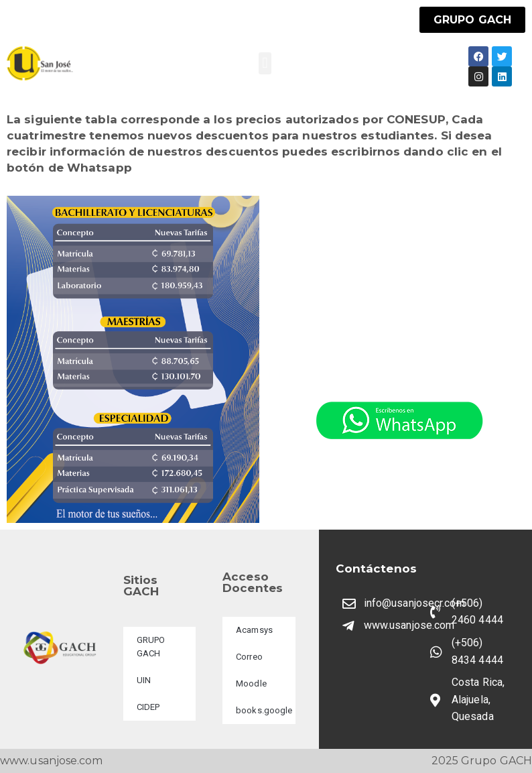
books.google (264, 710)
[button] (265, 63)
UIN (144, 680)
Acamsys (254, 630)
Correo (249, 657)
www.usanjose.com (52, 761)
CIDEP (148, 707)
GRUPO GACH (151, 647)
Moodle (251, 683)
